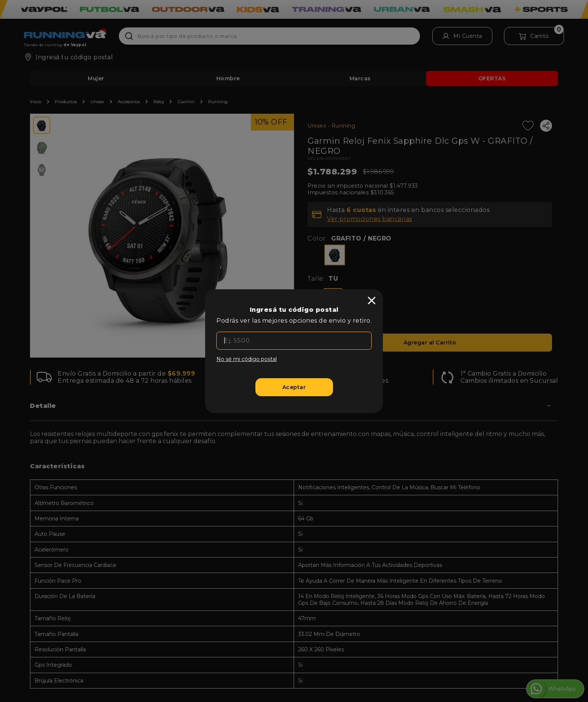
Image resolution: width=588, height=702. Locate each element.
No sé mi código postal (247, 359)
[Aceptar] (294, 387)
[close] (372, 301)
